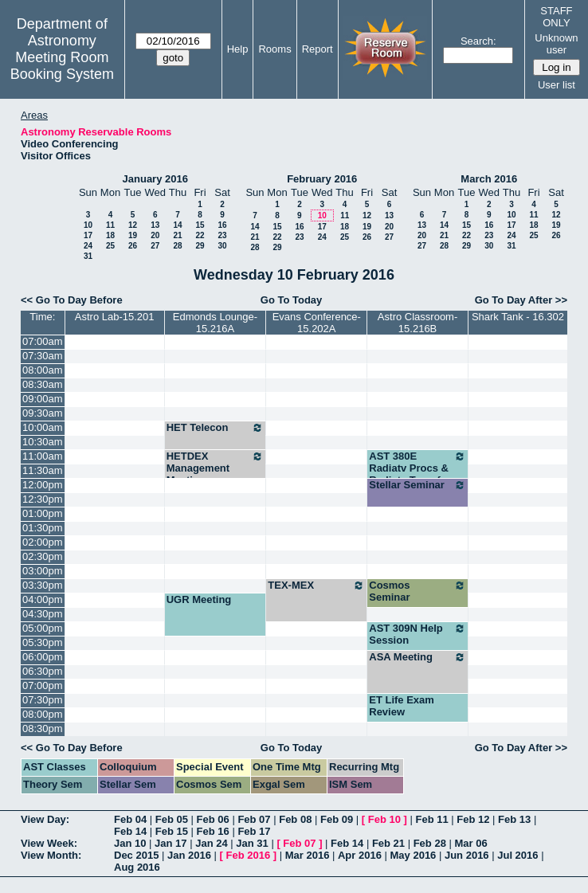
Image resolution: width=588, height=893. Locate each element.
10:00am (43, 427)
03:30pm (43, 585)
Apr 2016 (360, 855)
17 (88, 235)
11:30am (43, 470)
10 (88, 225)
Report (318, 49)
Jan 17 (171, 843)
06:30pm (43, 671)
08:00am (43, 370)
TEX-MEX (316, 586)
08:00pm (43, 714)
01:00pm (43, 513)
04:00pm (43, 599)
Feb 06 (213, 819)
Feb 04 (130, 819)
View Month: (51, 855)
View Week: (49, 843)
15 (200, 225)
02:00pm (43, 542)
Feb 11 (431, 819)
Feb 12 (473, 819)
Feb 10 (384, 819)
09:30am (43, 413)
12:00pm (43, 485)
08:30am (43, 384)
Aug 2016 (137, 867)
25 (110, 246)
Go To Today (292, 300)
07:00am (43, 341)
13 (155, 225)
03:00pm (43, 571)
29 (200, 246)
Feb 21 (388, 843)
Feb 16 (213, 831)
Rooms (274, 49)
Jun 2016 (467, 855)
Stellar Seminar (417, 485)
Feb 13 (514, 819)
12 (133, 225)
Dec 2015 (136, 855)
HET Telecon (216, 428)
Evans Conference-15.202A (317, 323)
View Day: (45, 819)
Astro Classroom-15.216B (417, 323)
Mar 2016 (308, 855)
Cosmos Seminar (417, 591)
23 (222, 235)
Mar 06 (470, 843)
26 (133, 246)
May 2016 (414, 855)
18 (110, 235)
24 (88, 246)
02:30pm (43, 556)
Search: (478, 41)
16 (222, 225)
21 (177, 235)
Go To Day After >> (521, 300)
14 (177, 225)
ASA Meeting (417, 657)
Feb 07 (254, 819)
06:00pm (43, 657)
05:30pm (43, 642)
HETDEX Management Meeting (216, 468)
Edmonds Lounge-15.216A (215, 323)
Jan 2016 (189, 855)
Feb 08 (295, 819)
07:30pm (43, 700)
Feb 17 (254, 831)
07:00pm (43, 685)
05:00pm (43, 628)
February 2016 (322, 179)
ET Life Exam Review (402, 706)
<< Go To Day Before (72, 300)
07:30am (43, 356)
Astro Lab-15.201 (115, 317)
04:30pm (43, 614)
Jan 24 (211, 843)
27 (155, 246)
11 (110, 225)
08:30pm (43, 728)
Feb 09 (337, 819)
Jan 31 (252, 843)
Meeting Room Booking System (62, 66)
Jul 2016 (517, 855)
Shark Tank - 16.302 (518, 317)
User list (557, 85)
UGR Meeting (199, 599)
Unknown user (556, 44)
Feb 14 (130, 831)
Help (238, 49)
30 (222, 246)
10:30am (43, 442)
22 (200, 235)
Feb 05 (172, 819)
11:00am (43, 456)
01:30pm (43, 528)
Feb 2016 (249, 855)
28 (177, 246)
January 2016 (155, 179)
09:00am (43, 399)
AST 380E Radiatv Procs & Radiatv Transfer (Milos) (417, 474)
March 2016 (489, 179)
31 (88, 256)
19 (133, 235)
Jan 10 (130, 843)
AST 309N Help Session (417, 634)
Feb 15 (172, 831)
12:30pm (43, 499)
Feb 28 (430, 843)
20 (155, 235)
